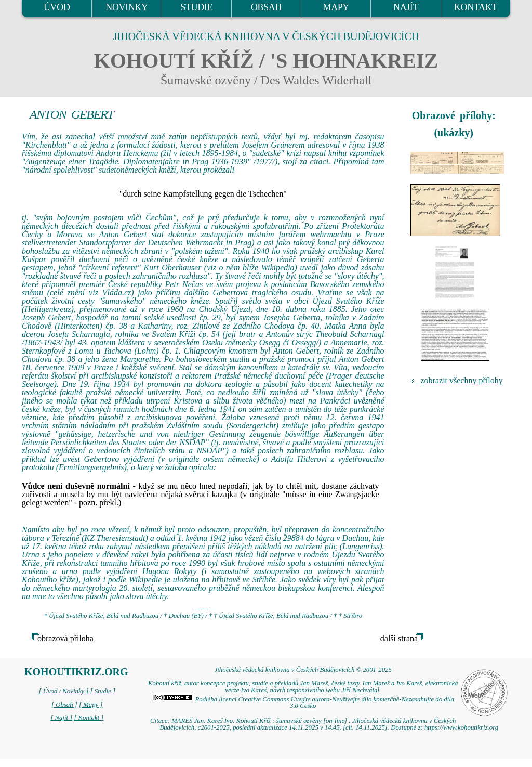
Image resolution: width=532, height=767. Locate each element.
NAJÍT (406, 7)
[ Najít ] (61, 718)
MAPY (336, 7)
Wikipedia (278, 268)
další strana (399, 638)
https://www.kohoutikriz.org (461, 727)
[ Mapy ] (91, 705)
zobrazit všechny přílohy (462, 380)
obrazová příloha (65, 638)
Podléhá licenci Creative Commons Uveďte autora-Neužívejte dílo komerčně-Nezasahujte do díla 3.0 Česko (303, 703)
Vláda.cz (117, 292)
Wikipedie (145, 580)
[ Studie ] (103, 691)
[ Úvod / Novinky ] (63, 691)
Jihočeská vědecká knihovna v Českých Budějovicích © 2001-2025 (303, 670)
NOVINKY (127, 7)
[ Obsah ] (64, 705)
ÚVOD (57, 7)
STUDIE (196, 7)
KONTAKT (476, 7)
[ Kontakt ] (89, 718)
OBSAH (266, 7)
